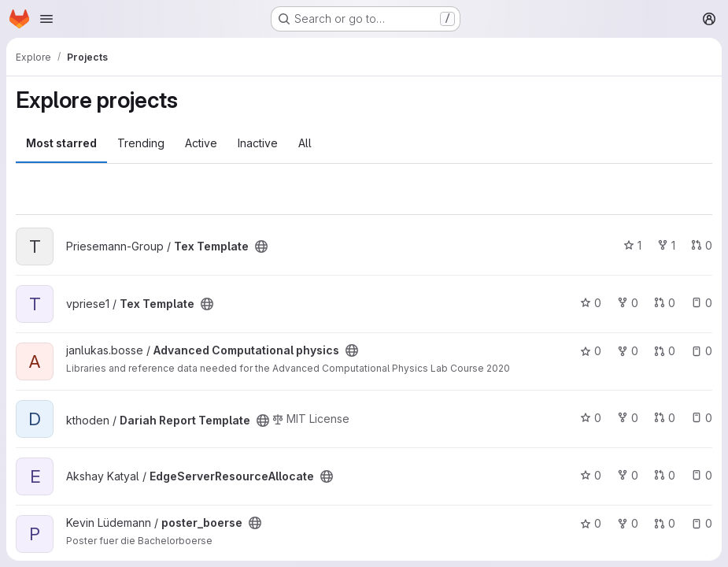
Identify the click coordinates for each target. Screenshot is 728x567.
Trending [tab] (141, 143)
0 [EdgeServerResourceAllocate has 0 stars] (591, 475)
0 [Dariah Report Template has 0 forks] (628, 418)
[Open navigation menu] (46, 19)
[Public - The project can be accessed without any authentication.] (261, 246)
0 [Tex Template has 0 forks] (628, 303)
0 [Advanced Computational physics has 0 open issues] (702, 351)
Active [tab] (201, 143)
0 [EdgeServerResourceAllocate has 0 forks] (628, 475)
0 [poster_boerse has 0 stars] (591, 523)
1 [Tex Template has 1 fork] (666, 245)
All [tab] (305, 143)
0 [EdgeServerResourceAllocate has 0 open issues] (702, 475)
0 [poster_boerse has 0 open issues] (702, 523)
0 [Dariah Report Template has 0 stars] (591, 418)
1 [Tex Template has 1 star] (632, 245)
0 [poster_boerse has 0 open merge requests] (665, 523)
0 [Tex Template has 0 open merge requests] (702, 245)
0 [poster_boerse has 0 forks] (628, 523)
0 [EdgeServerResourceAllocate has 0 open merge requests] (665, 475)
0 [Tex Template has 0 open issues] (702, 303)
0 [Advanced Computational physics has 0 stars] (591, 351)
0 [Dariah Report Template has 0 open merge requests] (665, 418)
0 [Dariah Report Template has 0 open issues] (702, 418)
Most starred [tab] (61, 143)
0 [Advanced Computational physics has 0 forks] (628, 351)
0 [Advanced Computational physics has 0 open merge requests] (665, 351)
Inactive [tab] (258, 143)
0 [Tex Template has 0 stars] (591, 303)
